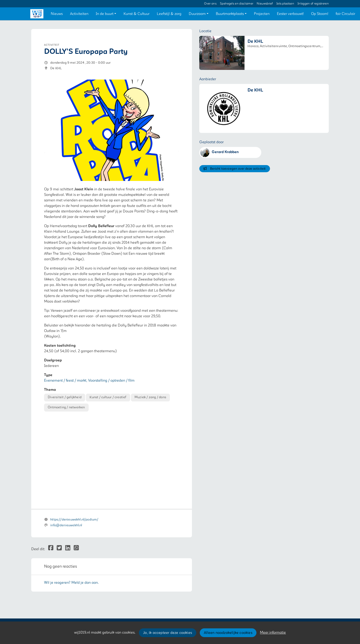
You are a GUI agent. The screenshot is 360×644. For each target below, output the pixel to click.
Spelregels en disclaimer (237, 4)
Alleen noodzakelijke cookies (228, 633)
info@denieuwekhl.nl (66, 525)
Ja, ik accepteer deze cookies (167, 633)
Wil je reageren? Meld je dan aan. (71, 583)
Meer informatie (273, 633)
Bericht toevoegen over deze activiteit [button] (235, 169)
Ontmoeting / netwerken (66, 407)
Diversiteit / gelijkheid (65, 397)
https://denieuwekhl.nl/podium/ (74, 519)
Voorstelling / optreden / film (111, 381)
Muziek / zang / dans (150, 397)
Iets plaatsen (285, 4)
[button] (57, 14)
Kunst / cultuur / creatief (108, 397)
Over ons (210, 4)
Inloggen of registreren (313, 4)
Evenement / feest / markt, (66, 381)
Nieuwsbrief (265, 4)
